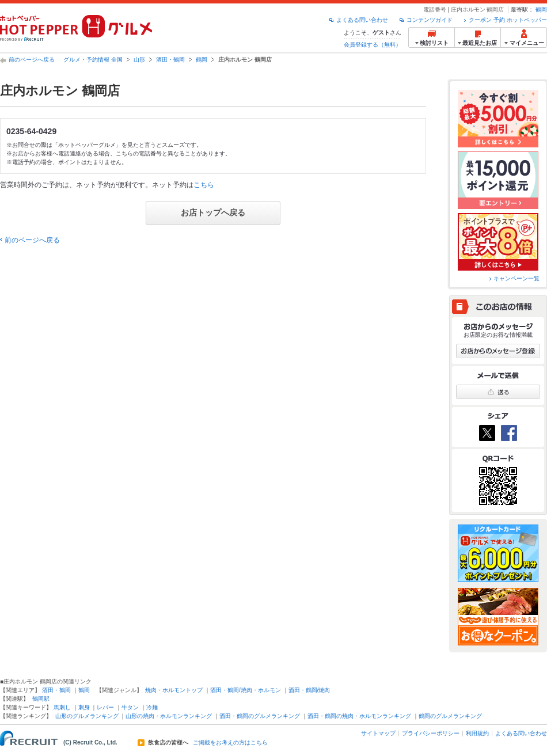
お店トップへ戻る (213, 212)
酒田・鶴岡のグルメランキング (260, 716)
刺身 (84, 707)
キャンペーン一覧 (516, 278)
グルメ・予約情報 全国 (93, 60)
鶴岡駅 (41, 699)
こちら (204, 185)
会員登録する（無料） (373, 45)
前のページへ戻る (32, 60)
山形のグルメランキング (87, 716)
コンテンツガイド (430, 20)
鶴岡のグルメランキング (450, 716)
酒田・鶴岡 (170, 60)
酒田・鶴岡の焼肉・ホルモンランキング (359, 716)
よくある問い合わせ (362, 20)
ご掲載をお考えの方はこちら (230, 743)
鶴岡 (541, 10)
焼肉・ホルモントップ (174, 690)
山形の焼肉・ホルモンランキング (169, 716)
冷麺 (152, 707)
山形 (139, 60)
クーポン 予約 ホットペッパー (508, 20)
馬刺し (62, 707)
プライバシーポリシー (431, 733)
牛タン (130, 707)
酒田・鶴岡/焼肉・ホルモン (246, 690)
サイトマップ (378, 733)
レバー (105, 707)
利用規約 (477, 733)
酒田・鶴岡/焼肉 (309, 690)
